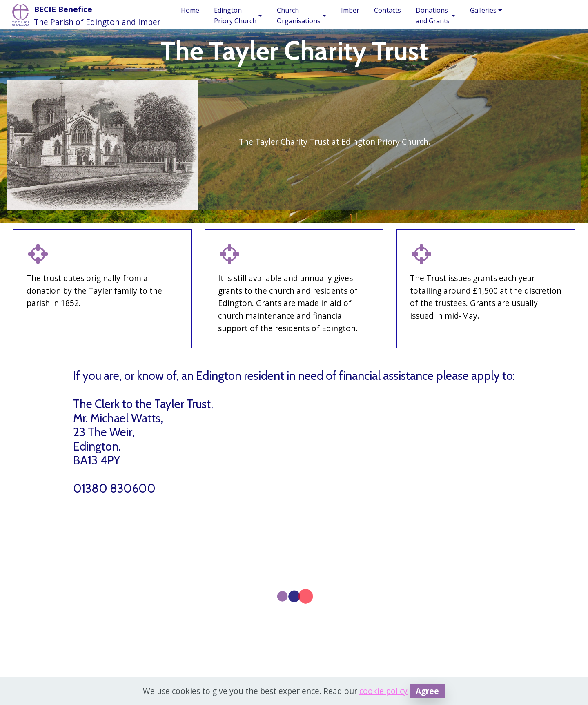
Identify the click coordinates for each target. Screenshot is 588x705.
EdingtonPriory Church (235, 16)
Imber (350, 10)
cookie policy (383, 691)
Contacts (388, 10)
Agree (427, 691)
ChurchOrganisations (299, 16)
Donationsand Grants (433, 16)
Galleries (483, 10)
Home (190, 10)
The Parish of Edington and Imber (97, 22)
